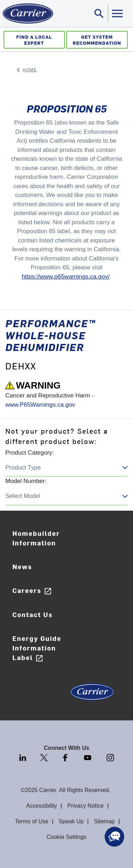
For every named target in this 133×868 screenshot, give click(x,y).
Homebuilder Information (36, 538)
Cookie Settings (66, 837)
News (22, 567)
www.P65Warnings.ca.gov (40, 405)
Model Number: (26, 481)
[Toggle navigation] (99, 13)
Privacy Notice (85, 806)
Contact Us (33, 614)
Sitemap (104, 821)
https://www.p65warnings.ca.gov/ (66, 277)
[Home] (27, 13)
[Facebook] (66, 757)
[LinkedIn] (23, 757)
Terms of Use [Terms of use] (32, 821)
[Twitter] (45, 757)
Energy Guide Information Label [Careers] (37, 648)
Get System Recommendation (97, 40)
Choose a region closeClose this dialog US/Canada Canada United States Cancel (66, 468)
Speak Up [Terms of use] (71, 821)
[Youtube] (88, 757)
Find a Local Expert (34, 40)
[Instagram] (110, 757)
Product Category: (30, 453)
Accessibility (42, 806)
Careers (32, 591)
